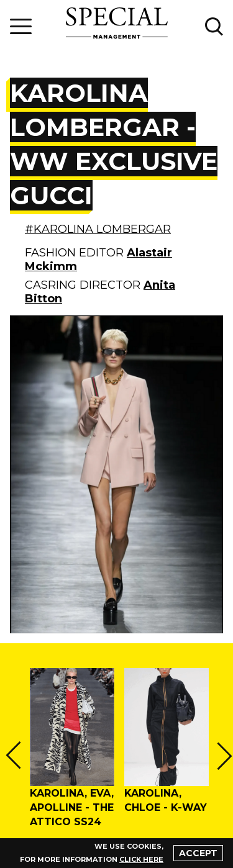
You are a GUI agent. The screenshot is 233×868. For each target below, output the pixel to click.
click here (141, 859)
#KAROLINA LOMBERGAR (98, 229)
